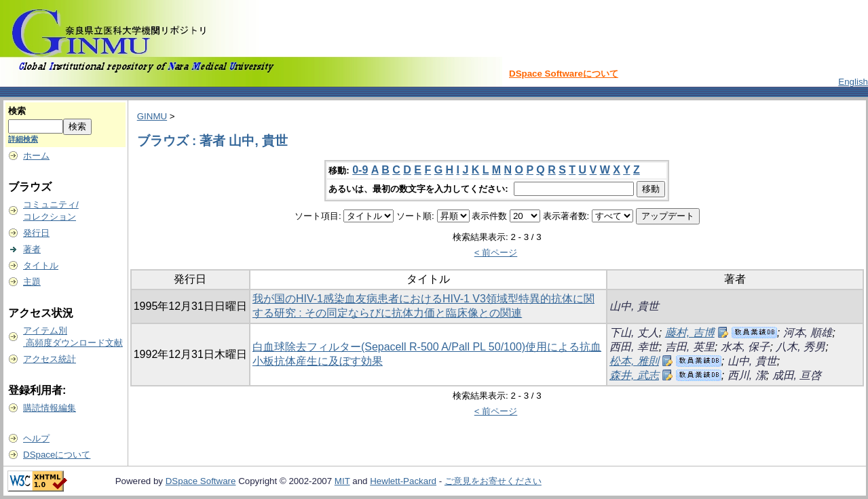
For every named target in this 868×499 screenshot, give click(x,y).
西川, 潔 (747, 375)
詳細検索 (23, 139)
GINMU (152, 116)
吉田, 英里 (690, 347)
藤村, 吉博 (690, 333)
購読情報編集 (50, 408)
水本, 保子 (746, 347)
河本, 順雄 (808, 333)
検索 (17, 111)
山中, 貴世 (634, 306)
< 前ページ (496, 253)
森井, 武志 (634, 375)
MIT (342, 481)
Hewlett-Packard (403, 481)
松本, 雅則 (634, 361)
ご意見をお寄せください (493, 481)
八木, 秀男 (800, 347)
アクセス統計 (50, 359)
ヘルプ (36, 438)
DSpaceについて (57, 455)
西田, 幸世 (634, 347)
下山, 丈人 (634, 333)
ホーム (36, 156)
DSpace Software (201, 481)
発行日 (36, 233)
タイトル (41, 265)
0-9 (360, 170)
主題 (32, 282)
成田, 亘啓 (797, 375)
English (853, 82)
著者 (32, 249)
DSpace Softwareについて (564, 74)
